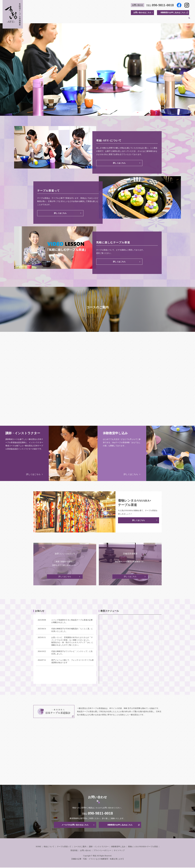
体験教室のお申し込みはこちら (173, 13)
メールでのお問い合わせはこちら (75, 825)
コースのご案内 (104, 19)
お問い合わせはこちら (142, 13)
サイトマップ (119, 851)
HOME (61, 19)
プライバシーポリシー (102, 851)
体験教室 (139, 19)
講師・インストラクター (123, 19)
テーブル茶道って (88, 19)
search (189, 19)
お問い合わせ (85, 851)
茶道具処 (182, 19)
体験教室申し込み (118, 847)
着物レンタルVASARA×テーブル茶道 (161, 19)
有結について (72, 19)
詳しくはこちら (119, 163)
